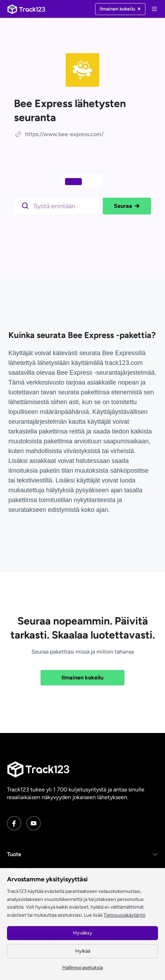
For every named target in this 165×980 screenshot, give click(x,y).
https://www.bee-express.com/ (64, 134)
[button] (82, 854)
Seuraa (127, 206)
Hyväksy (83, 933)
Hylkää (83, 951)
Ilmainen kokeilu (82, 678)
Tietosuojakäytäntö (124, 915)
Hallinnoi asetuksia (82, 968)
